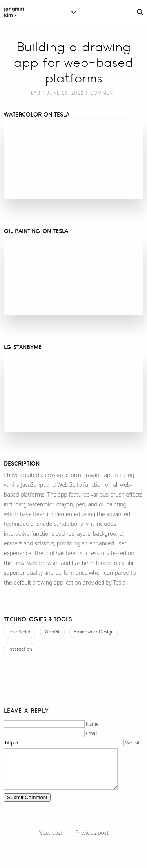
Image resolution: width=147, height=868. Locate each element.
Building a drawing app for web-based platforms (73, 63)
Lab (36, 93)
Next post (50, 833)
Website (133, 743)
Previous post (92, 833)
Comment (103, 93)
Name (92, 724)
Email (92, 733)
